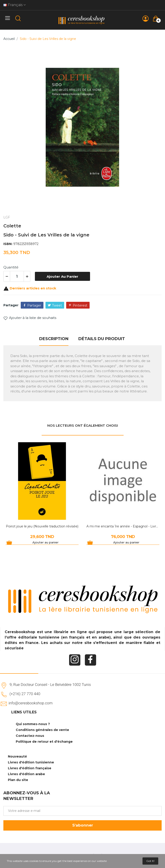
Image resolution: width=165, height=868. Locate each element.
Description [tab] (54, 339)
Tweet (57, 305)
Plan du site (18, 780)
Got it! (150, 861)
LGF (7, 217)
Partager (34, 305)
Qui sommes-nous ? (33, 724)
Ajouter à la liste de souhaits (30, 318)
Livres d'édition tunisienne (31, 762)
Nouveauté (17, 756)
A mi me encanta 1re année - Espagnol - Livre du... (123, 526)
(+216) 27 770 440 (25, 694)
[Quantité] (17, 276)
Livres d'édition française (30, 768)
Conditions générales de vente (42, 730)
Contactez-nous (30, 736)
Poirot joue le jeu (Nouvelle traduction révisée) (42, 526)
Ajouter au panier (62, 276)
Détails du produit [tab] (102, 339)
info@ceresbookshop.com (31, 703)
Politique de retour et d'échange (44, 742)
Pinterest (80, 305)
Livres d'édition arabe (26, 774)
